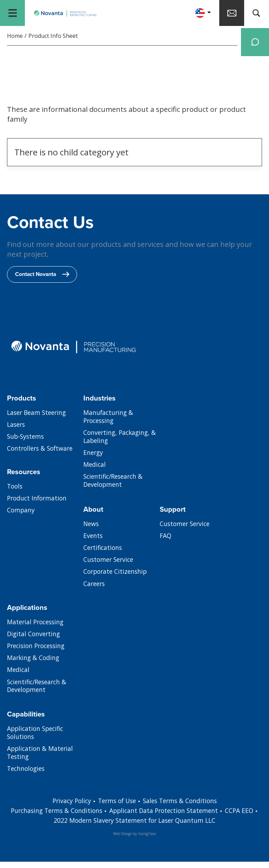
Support (173, 516)
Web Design (123, 840)
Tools (15, 493)
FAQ (166, 543)
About (93, 516)
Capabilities (26, 721)
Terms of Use (116, 807)
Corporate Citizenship (117, 580)
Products (22, 405)
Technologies (27, 777)
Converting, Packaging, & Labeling (121, 444)
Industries (100, 405)
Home (15, 38)
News (92, 531)
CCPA (246, 817)
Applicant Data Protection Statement (175, 817)
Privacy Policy (68, 807)
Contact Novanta (43, 280)
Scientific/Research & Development (115, 490)
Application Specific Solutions (37, 740)
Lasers (17, 432)
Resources (24, 478)
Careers (95, 592)
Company (21, 518)
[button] (196, 14)
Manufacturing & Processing (109, 424)
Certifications (104, 555)
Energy (94, 461)
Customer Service (110, 567)
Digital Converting (35, 641)
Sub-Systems (26, 444)
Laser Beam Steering (38, 419)
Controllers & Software (42, 456)
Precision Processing (38, 653)
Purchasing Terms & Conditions (63, 817)
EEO (47, 827)
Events (93, 543)
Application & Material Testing (41, 760)
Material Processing (37, 629)
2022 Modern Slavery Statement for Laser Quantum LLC (144, 827)
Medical (95, 473)
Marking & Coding (34, 666)
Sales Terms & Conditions (182, 807)
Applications (27, 614)
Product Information (38, 505)
